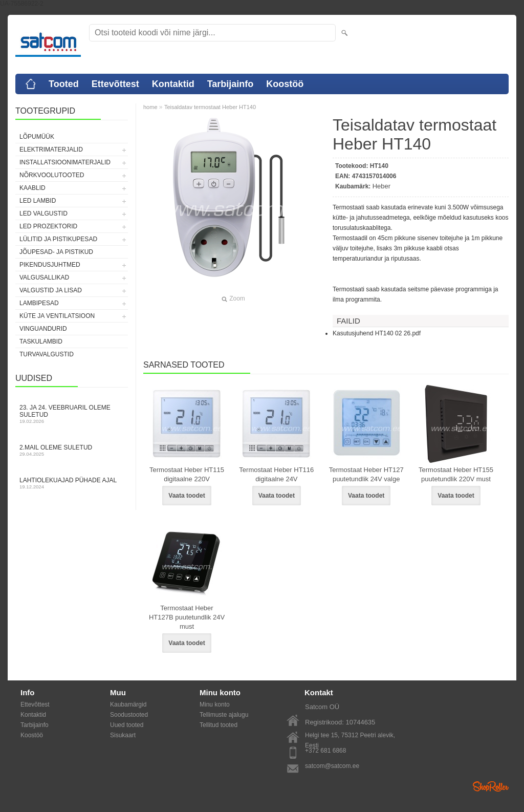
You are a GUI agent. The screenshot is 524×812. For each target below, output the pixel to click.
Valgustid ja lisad (51, 290)
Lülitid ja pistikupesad (58, 239)
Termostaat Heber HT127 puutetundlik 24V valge (366, 474)
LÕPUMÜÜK (37, 137)
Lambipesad (39, 303)
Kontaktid (173, 84)
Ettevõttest (115, 84)
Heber (381, 186)
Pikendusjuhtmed (50, 265)
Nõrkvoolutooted (52, 175)
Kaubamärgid (128, 704)
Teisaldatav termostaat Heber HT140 (210, 107)
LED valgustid (43, 213)
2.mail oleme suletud (72, 450)
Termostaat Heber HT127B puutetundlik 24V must (187, 617)
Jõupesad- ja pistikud (56, 252)
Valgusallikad (44, 277)
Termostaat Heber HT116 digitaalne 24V (276, 474)
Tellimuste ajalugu (224, 715)
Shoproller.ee (491, 786)
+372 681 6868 (325, 751)
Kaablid (32, 188)
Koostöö (285, 84)
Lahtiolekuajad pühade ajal (72, 483)
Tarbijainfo (231, 84)
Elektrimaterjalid (51, 149)
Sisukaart (123, 735)
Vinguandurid (43, 329)
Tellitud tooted (219, 725)
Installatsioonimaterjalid (65, 162)
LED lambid (38, 201)
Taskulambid (41, 341)
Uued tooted (127, 725)
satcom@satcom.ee (332, 766)
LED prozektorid (48, 226)
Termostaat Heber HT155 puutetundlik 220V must (456, 474)
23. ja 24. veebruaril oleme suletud (72, 414)
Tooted (64, 84)
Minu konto (215, 704)
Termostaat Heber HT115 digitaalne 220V (187, 474)
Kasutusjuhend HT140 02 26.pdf (377, 333)
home (150, 107)
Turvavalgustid (47, 354)
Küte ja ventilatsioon (57, 316)
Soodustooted (129, 715)
